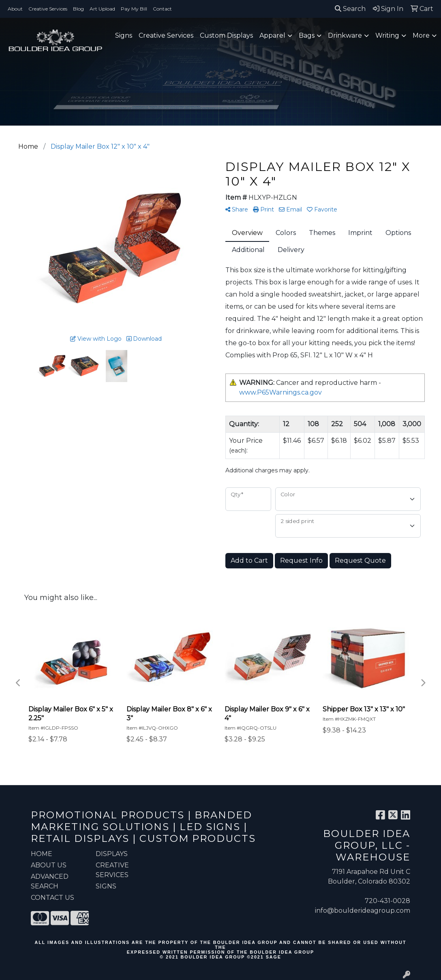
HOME (42, 854)
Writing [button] (387, 35)
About (15, 9)
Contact (162, 9)
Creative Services (48, 9)
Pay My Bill (134, 9)
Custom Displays (226, 35)
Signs (124, 35)
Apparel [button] (272, 35)
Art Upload (102, 9)
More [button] (421, 35)
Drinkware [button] (345, 35)
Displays (112, 854)
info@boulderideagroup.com (363, 911)
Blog (78, 9)
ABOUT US (49, 865)
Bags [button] (307, 35)
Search (350, 9)
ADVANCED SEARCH (50, 881)
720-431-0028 (387, 901)
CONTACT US (52, 898)
